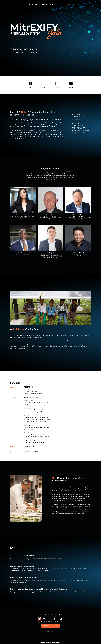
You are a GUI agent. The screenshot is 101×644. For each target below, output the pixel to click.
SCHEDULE (44, 4)
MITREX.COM (72, 4)
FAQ (64, 4)
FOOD (59, 4)
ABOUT (28, 4)
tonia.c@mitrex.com (55, 569)
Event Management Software (47, 643)
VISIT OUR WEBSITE (50, 626)
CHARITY (52, 4)
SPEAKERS (35, 4)
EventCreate (58, 643)
